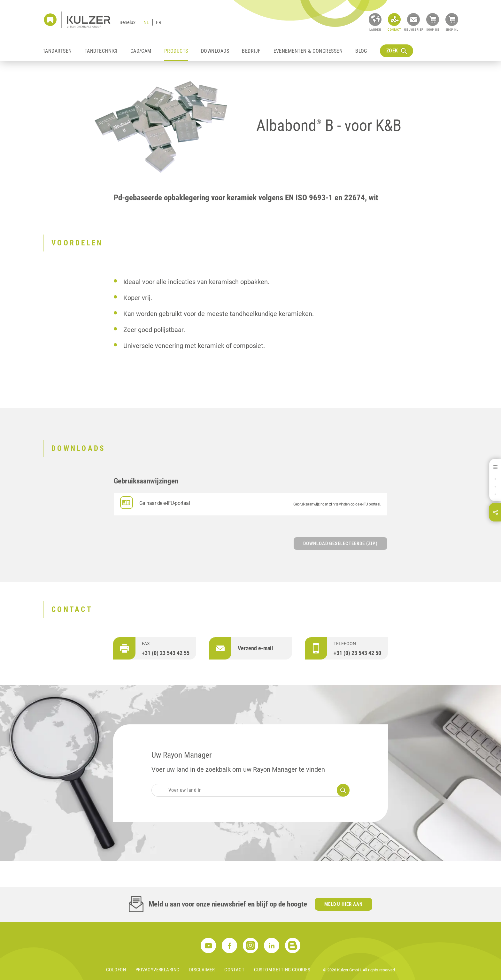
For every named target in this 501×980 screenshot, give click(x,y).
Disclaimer (202, 970)
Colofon (116, 970)
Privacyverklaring (158, 970)
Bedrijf (251, 51)
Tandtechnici (101, 51)
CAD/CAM (141, 51)
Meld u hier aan (344, 904)
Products (176, 51)
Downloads (215, 51)
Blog (361, 51)
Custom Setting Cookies (282, 970)
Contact (234, 970)
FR (159, 22)
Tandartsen (57, 51)
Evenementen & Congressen (308, 51)
